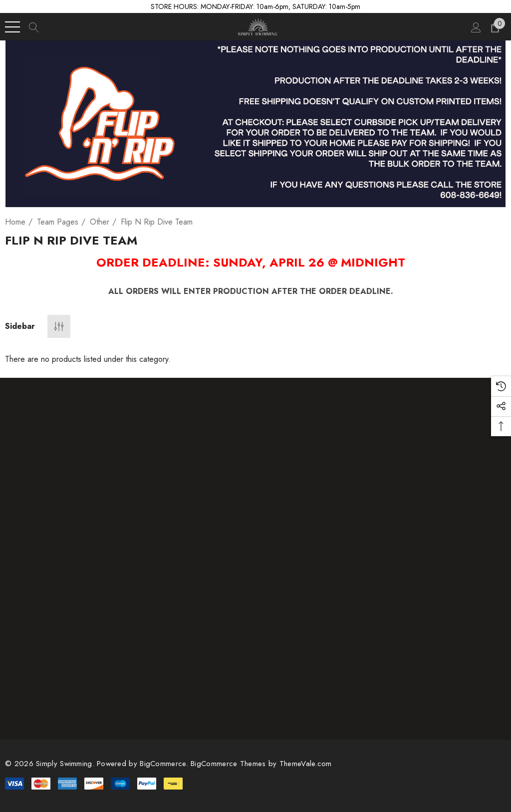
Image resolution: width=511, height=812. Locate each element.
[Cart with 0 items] (494, 27)
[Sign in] (475, 27)
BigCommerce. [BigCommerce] (165, 764)
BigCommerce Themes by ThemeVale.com (261, 764)
